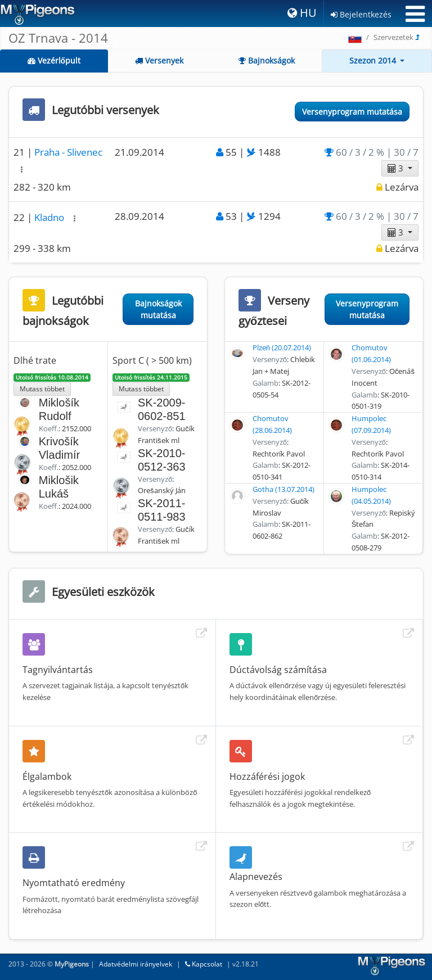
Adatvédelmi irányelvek (136, 964)
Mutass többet (42, 389)
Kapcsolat (204, 964)
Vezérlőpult (54, 60)
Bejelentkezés (361, 14)
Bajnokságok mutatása (158, 309)
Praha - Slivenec (68, 152)
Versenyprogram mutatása (352, 112)
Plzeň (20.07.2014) (282, 347)
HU (302, 13)
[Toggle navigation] (415, 14)
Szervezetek (393, 37)
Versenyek (159, 60)
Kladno (50, 217)
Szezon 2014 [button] (374, 60)
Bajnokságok (267, 60)
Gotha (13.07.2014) (283, 489)
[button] (22, 170)
